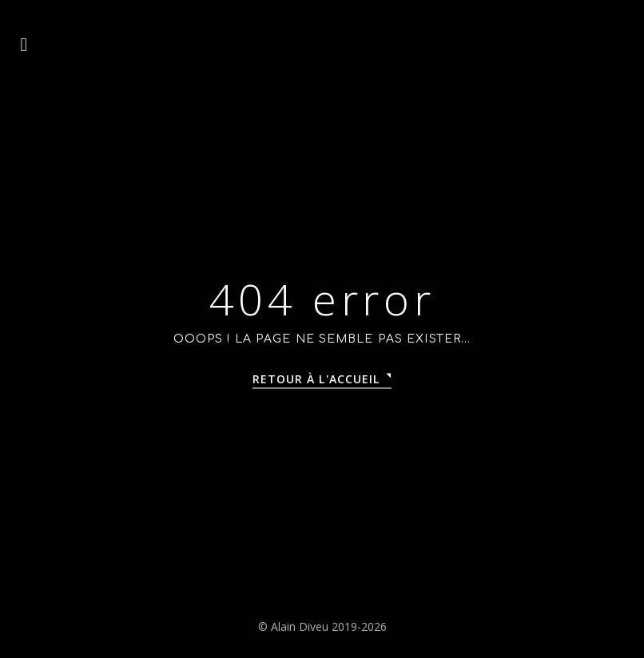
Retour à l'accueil (316, 379)
